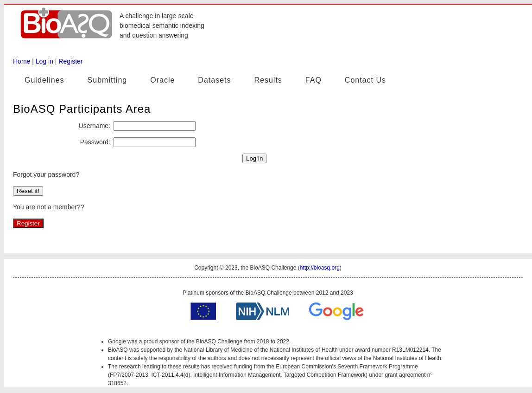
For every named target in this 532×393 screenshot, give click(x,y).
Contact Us (365, 80)
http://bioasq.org (320, 268)
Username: (95, 126)
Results (268, 80)
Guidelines (44, 80)
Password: (95, 142)
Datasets (214, 80)
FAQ (313, 80)
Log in (44, 61)
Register (70, 61)
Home (22, 61)
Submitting (108, 80)
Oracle (162, 80)
